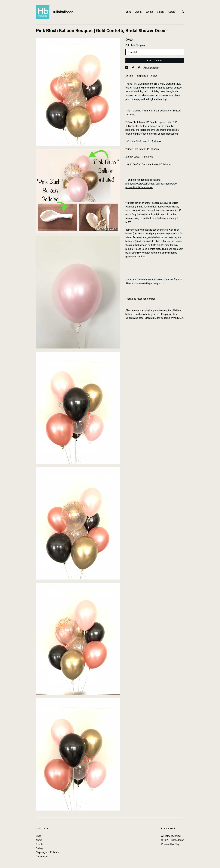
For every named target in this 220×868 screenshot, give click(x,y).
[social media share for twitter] (133, 68)
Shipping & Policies (147, 76)
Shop (128, 12)
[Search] (183, 12)
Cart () (172, 12)
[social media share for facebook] (127, 68)
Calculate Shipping (135, 45)
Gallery (161, 12)
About (138, 12)
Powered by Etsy (170, 844)
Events (149, 12)
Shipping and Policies (47, 852)
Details (130, 76)
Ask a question (151, 68)
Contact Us (42, 857)
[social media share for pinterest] (139, 68)
